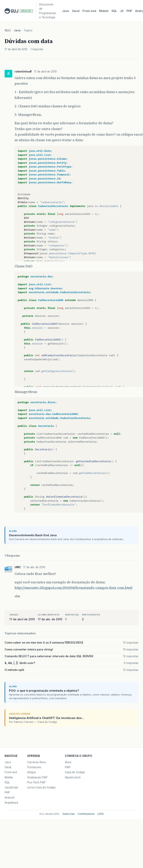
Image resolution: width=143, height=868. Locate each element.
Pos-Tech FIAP (36, 782)
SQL (114, 11)
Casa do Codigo (75, 772)
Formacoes (34, 767)
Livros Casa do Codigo (41, 787)
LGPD (101, 814)
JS (122, 11)
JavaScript (11, 787)
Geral (76, 11)
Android (9, 798)
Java (66, 11)
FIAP (68, 767)
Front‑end (89, 11)
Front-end (11, 772)
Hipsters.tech (73, 777)
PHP (129, 11)
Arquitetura (11, 803)
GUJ (8, 30)
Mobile (104, 11)
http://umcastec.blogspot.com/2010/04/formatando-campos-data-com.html (74, 588)
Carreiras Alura (36, 762)
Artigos (32, 772)
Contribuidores (86, 814)
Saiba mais (69, 814)
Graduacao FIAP (37, 777)
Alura (68, 762)
